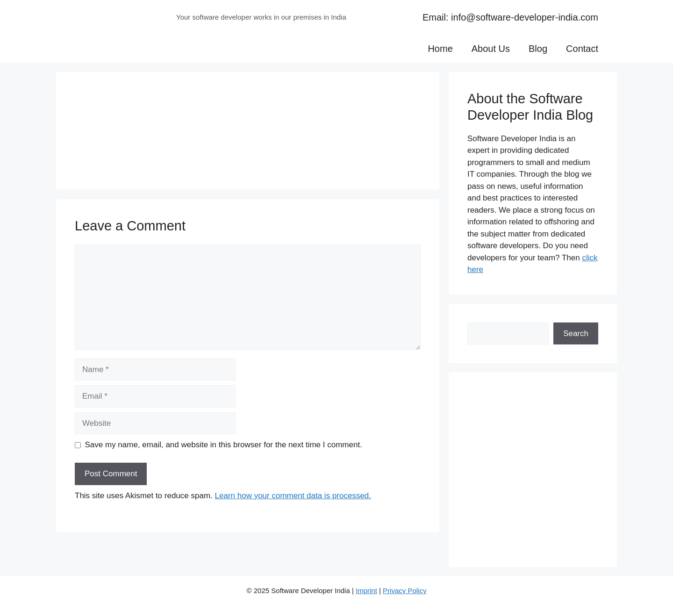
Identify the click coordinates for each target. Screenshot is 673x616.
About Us (491, 49)
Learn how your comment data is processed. (293, 496)
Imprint (366, 591)
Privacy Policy (405, 591)
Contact (582, 49)
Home (440, 49)
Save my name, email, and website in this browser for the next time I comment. (224, 445)
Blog (538, 49)
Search (576, 333)
